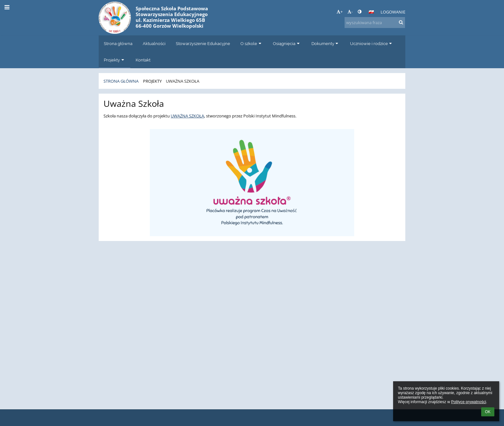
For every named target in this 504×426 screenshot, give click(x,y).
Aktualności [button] (154, 43)
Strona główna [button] (118, 43)
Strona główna (121, 81)
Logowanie (393, 12)
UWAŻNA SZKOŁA (187, 116)
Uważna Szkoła (183, 81)
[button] (371, 12)
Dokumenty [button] (326, 43)
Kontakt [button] (143, 60)
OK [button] (488, 412)
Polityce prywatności (468, 402)
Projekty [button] (115, 60)
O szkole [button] (252, 43)
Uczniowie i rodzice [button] (372, 43)
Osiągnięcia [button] (287, 43)
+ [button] (340, 12)
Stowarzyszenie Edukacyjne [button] (203, 43)
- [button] (350, 12)
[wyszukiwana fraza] (375, 23)
